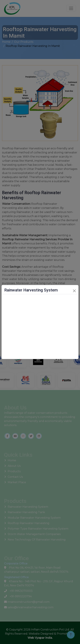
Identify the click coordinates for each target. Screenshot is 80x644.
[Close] (74, 291)
